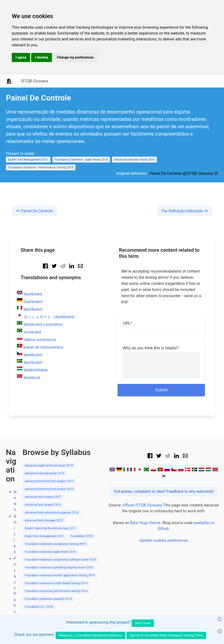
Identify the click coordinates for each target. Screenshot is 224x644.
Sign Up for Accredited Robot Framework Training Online (166, 635)
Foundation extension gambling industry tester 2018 (59, 568)
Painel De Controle (34, 211)
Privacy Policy (15, 588)
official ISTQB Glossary (142, 505)
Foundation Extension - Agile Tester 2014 (81, 160)
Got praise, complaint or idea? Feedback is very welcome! (164, 491)
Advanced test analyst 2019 (43, 505)
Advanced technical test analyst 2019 (49, 489)
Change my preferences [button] (75, 57)
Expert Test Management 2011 (28, 160)
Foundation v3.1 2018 (39, 607)
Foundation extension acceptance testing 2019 (55, 544)
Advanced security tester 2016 (45, 473)
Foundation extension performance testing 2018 (56, 591)
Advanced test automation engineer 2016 (52, 513)
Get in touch (143, 623)
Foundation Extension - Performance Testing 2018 (41, 167)
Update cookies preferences (164, 540)
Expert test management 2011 (44, 536)
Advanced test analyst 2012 (43, 497)
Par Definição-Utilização (185, 211)
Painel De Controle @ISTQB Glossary (184, 173)
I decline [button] (42, 57)
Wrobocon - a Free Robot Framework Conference (90, 635)
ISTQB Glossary (35, 81)
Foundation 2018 (82, 536)
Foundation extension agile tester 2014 (50, 552)
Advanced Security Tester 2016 (134, 160)
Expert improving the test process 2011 (50, 528)
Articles (15, 534)
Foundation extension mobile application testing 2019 (60, 575)
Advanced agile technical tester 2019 (49, 466)
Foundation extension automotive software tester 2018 (61, 560)
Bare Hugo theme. (146, 523)
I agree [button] (21, 57)
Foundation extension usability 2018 (48, 599)
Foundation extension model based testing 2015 (56, 583)
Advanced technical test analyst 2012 (49, 481)
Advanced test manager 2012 (44, 520)
